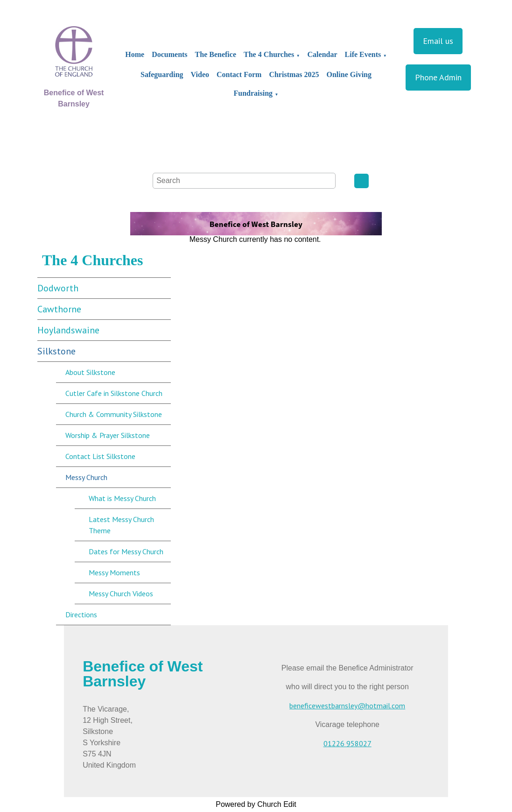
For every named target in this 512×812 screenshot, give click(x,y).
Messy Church (86, 477)
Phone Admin (438, 77)
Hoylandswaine (68, 330)
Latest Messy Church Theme (121, 525)
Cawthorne (59, 309)
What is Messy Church (122, 498)
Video (200, 74)
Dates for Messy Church (126, 551)
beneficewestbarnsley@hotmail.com (347, 706)
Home (135, 54)
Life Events (363, 54)
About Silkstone (90, 372)
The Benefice (216, 54)
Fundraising (253, 93)
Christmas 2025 (294, 74)
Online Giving (349, 74)
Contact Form (239, 74)
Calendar (323, 54)
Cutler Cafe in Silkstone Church (114, 393)
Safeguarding (162, 74)
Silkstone (56, 351)
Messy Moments (114, 572)
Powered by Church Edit (256, 804)
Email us (438, 41)
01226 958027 (347, 743)
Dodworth (58, 288)
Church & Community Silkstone (114, 414)
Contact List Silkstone (100, 456)
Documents (169, 54)
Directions (81, 614)
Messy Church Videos (121, 593)
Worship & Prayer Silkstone (108, 435)
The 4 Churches (269, 54)
